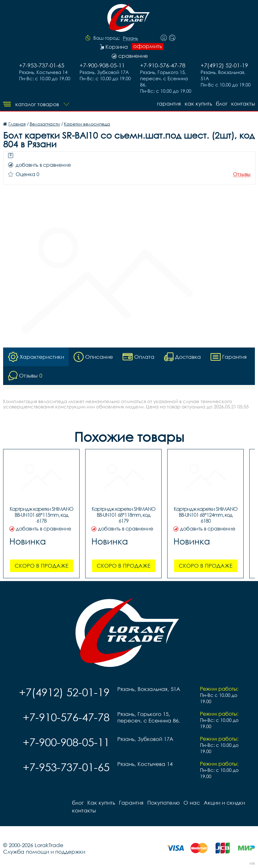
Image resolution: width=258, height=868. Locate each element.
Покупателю (163, 803)
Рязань (130, 38)
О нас (192, 803)
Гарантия (169, 104)
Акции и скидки (224, 803)
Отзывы (242, 174)
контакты (243, 104)
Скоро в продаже (41, 566)
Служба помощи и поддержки (44, 852)
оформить (148, 46)
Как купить (198, 104)
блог (222, 104)
